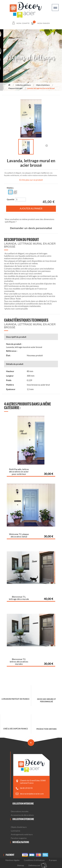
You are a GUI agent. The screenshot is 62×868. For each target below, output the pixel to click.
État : (9, 355)
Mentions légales (12, 860)
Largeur (10, 376)
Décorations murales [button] (20, 811)
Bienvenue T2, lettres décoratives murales (19, 661)
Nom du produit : (14, 344)
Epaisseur (11, 389)
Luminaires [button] (16, 831)
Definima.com (34, 865)
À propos (53, 860)
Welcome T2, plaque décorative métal (19, 535)
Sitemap (21, 865)
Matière (10, 188)
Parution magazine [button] (19, 838)
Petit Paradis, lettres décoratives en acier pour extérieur (19, 472)
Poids (9, 380)
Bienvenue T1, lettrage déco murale (19, 598)
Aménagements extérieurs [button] (22, 834)
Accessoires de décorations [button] (22, 815)
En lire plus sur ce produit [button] (31, 180)
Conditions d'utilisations (34, 860)
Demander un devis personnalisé (31, 228)
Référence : (12, 351)
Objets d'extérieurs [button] (19, 827)
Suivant (47, 145)
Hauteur (10, 371)
